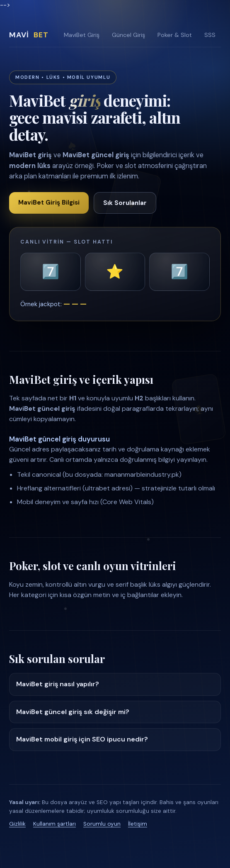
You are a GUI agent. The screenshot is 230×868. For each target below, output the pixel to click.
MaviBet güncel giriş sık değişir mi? (73, 712)
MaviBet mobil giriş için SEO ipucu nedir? (82, 739)
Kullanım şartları (54, 824)
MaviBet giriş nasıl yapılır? (58, 684)
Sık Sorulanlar (125, 203)
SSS (210, 35)
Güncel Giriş (128, 35)
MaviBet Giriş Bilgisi (49, 202)
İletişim (138, 824)
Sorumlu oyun (102, 824)
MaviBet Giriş (82, 35)
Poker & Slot (175, 35)
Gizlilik (17, 824)
